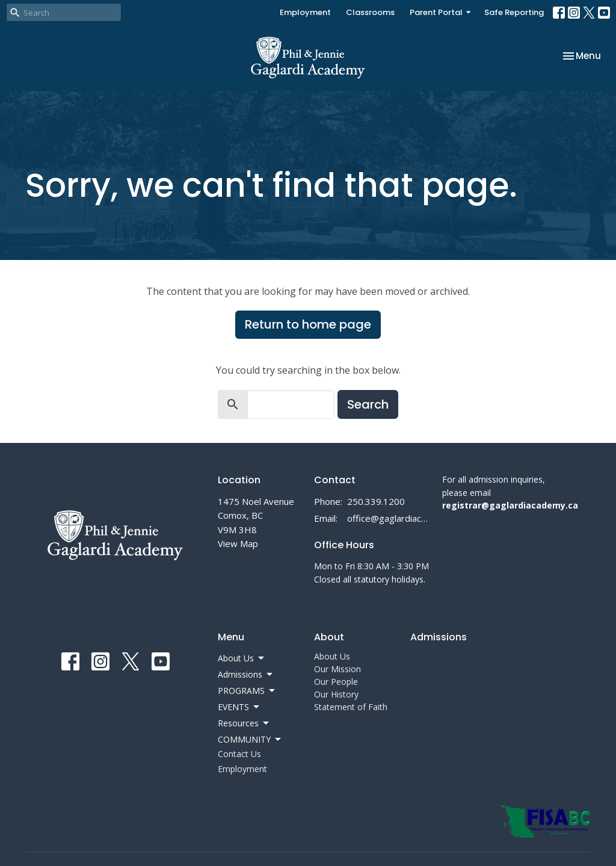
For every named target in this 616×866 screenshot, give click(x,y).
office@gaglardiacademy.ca (389, 518)
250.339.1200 (376, 501)
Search (368, 404)
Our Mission (337, 669)
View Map (238, 543)
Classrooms (370, 12)
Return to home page (308, 324)
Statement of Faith (351, 707)
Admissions (439, 637)
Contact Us (239, 754)
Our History (336, 694)
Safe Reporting (514, 12)
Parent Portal (441, 12)
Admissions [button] (246, 675)
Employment (305, 12)
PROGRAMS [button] (247, 691)
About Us (332, 656)
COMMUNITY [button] (250, 740)
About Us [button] (242, 658)
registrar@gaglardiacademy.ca (510, 505)
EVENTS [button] (239, 707)
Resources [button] (244, 723)
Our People (336, 682)
